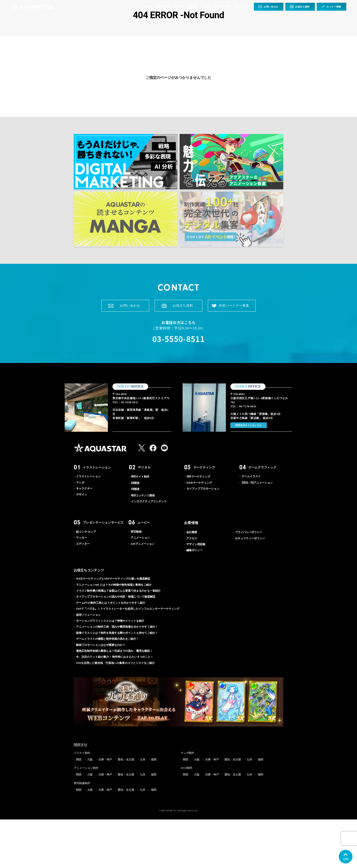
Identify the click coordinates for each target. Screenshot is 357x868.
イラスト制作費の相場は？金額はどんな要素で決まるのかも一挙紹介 (118, 591)
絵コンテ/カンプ (86, 532)
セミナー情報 (334, 7)
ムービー (144, 523)
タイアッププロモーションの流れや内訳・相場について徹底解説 (116, 597)
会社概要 (192, 532)
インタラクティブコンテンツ (149, 501)
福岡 (154, 760)
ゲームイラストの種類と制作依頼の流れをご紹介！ (107, 639)
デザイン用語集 (196, 544)
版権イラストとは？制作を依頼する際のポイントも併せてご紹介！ (117, 633)
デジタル (144, 467)
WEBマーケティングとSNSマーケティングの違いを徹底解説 (113, 579)
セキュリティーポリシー (250, 538)
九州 (143, 760)
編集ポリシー (194, 550)
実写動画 (136, 532)
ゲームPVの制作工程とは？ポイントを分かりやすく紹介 (111, 603)
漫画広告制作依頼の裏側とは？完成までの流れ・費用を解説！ (114, 651)
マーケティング (204, 467)
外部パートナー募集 (234, 306)
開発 (135, 483)
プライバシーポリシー (249, 532)
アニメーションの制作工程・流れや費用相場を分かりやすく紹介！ (117, 627)
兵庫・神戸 (105, 760)
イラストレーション (97, 467)
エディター (83, 544)
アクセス (192, 538)
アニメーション (257, 483)
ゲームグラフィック (263, 467)
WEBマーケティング (199, 483)
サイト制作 (140, 477)
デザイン (82, 495)
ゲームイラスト (251, 476)
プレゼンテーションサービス (103, 523)
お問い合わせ (271, 7)
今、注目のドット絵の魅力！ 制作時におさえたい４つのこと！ (115, 657)
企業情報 (191, 523)
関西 (79, 760)
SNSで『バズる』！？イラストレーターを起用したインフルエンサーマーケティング (128, 609)
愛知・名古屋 (126, 760)
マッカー (82, 538)
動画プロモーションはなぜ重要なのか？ (101, 645)
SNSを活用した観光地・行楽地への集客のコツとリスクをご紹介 (115, 663)
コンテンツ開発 (143, 496)
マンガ (80, 483)
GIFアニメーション (143, 544)
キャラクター (84, 488)
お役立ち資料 (302, 7)
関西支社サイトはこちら (249, 425)
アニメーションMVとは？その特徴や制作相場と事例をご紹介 (114, 585)
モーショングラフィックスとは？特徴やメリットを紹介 (110, 621)
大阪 (90, 760)
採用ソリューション (88, 615)
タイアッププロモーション (203, 489)
